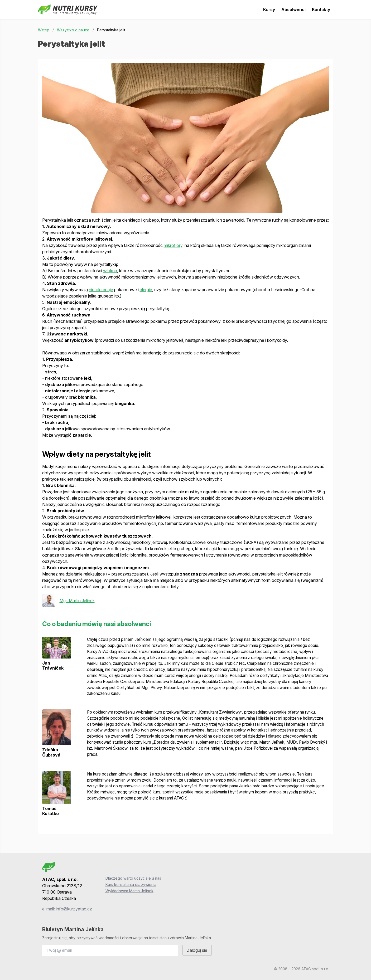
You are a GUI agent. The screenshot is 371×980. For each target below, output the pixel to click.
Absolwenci (293, 9)
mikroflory (173, 245)
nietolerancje (101, 290)
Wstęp (44, 30)
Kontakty (321, 9)
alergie (146, 290)
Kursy (269, 9)
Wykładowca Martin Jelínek (129, 891)
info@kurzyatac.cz (74, 909)
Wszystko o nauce (73, 30)
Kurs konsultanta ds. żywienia (131, 884)
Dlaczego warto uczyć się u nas (133, 878)
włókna (110, 271)
